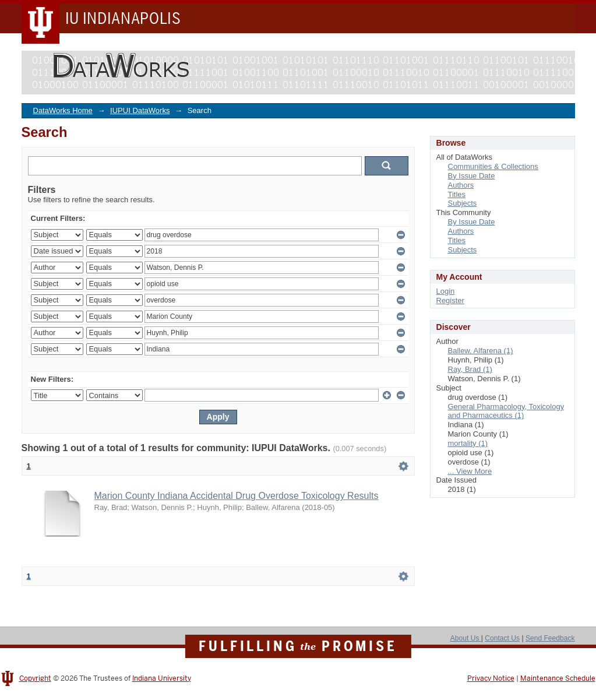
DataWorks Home (63, 110)
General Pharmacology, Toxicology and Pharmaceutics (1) (506, 411)
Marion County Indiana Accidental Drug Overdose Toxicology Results (237, 496)
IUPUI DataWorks (140, 110)
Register (450, 300)
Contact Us (502, 638)
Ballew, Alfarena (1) (481, 351)
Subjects (463, 203)
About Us (466, 638)
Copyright (35, 678)
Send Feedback (550, 638)
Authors (461, 185)
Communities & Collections (493, 166)
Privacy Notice (491, 678)
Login (446, 291)
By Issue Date (472, 176)
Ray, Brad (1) (470, 369)
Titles (457, 194)
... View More (470, 471)
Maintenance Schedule (558, 678)
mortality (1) (468, 443)
